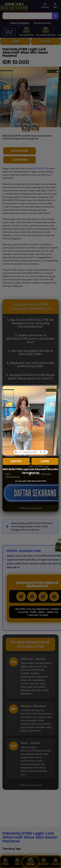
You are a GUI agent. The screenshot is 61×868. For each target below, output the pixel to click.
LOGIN (45, 461)
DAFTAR (16, 461)
